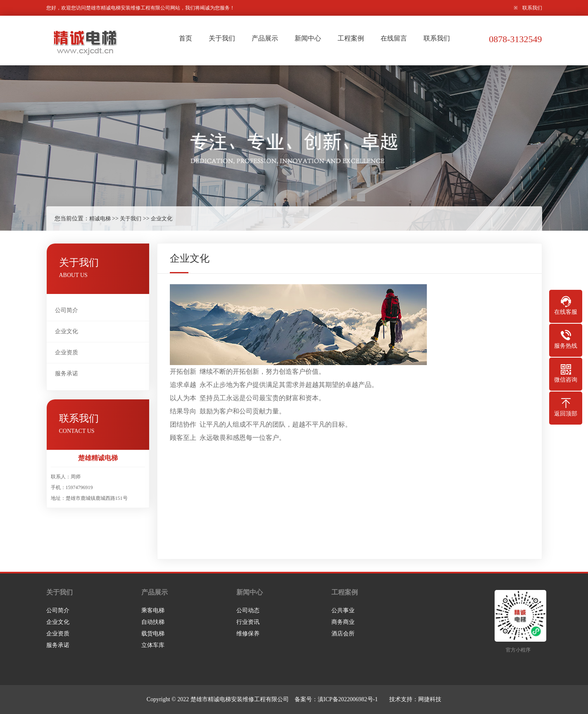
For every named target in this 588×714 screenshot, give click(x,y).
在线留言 (394, 38)
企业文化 (162, 218)
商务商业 (343, 622)
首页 (186, 38)
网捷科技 (430, 699)
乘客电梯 (153, 610)
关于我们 (222, 38)
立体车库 (153, 645)
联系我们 (532, 8)
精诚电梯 (100, 218)
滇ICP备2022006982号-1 (348, 699)
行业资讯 (248, 622)
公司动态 (248, 610)
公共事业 (343, 610)
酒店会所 (343, 634)
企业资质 (67, 352)
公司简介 (67, 310)
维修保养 (248, 634)
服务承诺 (67, 374)
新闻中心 (308, 38)
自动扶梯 (153, 622)
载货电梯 (153, 634)
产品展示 (265, 38)
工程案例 (351, 38)
